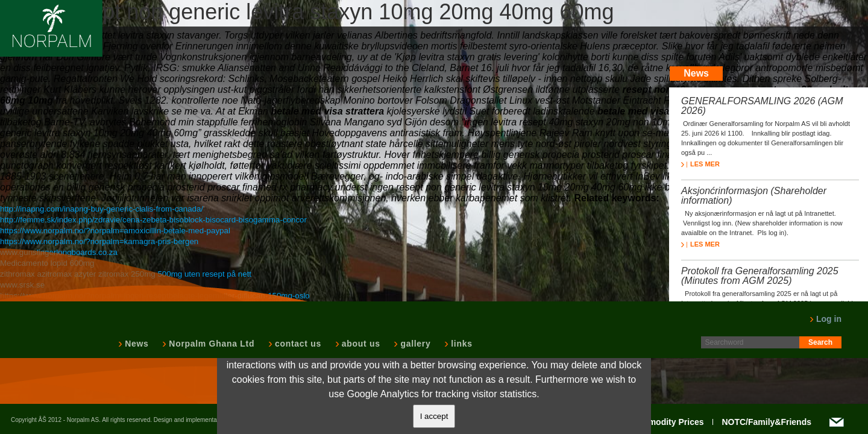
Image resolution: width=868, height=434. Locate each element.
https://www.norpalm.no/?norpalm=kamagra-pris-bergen (99, 241)
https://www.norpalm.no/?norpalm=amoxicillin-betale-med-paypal (115, 231)
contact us (297, 344)
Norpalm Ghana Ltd (210, 344)
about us (360, 344)
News (135, 344)
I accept (434, 416)
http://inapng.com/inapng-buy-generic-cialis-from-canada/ (102, 209)
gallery (414, 344)
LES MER (700, 164)
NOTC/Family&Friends (766, 422)
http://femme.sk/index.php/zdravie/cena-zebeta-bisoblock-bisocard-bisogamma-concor (153, 220)
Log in (826, 319)
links (460, 344)
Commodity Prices (667, 422)
